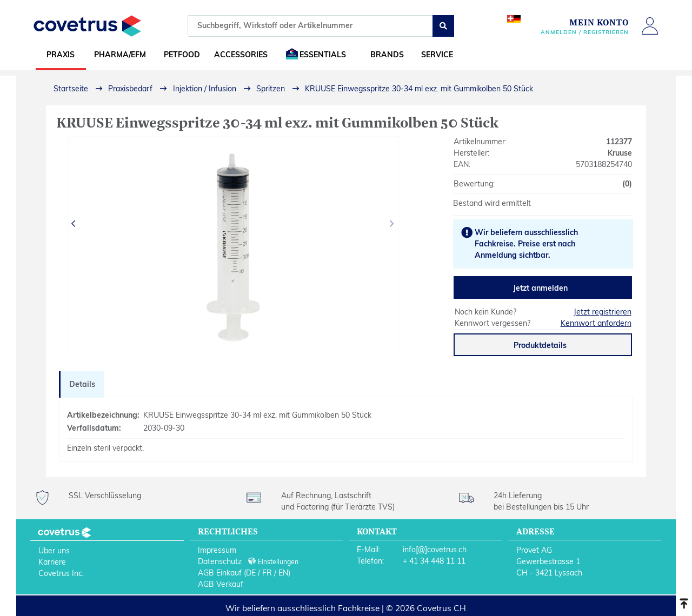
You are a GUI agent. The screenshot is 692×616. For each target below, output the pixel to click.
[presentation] (75, 224)
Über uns (54, 551)
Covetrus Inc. (61, 573)
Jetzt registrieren (603, 312)
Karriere (52, 562)
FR (267, 573)
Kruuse (620, 153)
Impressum (217, 550)
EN (283, 573)
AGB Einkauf (220, 573)
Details (82, 384)
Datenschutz (220, 561)
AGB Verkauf (221, 584)
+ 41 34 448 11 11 (434, 561)
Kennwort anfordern (596, 323)
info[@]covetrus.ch (435, 550)
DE (251, 573)
